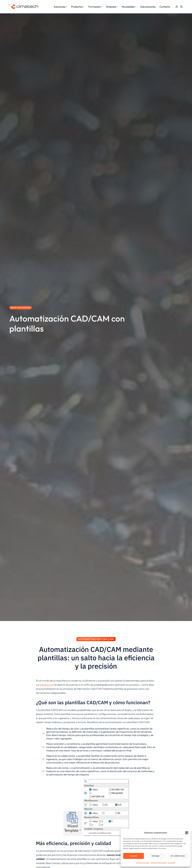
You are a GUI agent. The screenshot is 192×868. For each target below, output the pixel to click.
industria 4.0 (46, 685)
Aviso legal (171, 863)
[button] (187, 833)
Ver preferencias (178, 856)
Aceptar (134, 856)
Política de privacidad (158, 863)
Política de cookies (143, 863)
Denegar (156, 856)
